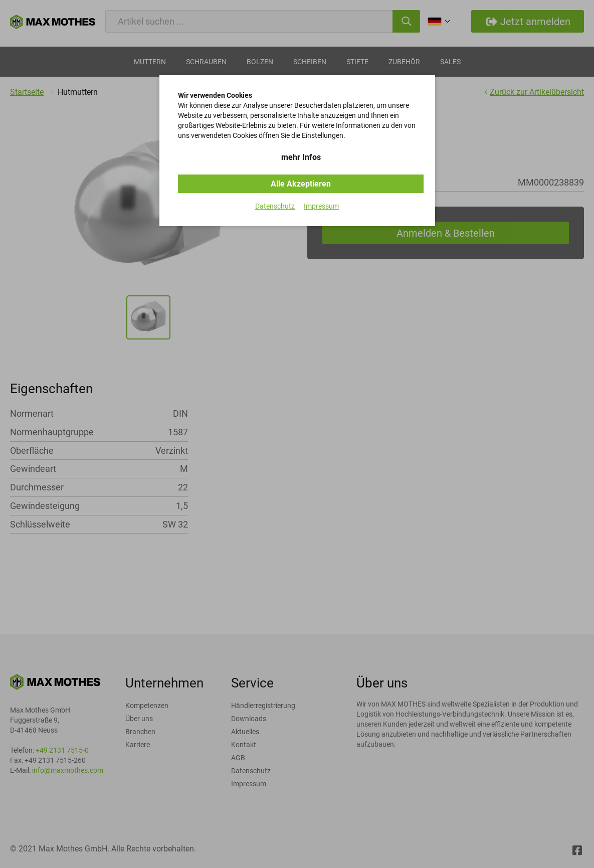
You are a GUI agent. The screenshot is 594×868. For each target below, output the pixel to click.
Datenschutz (275, 206)
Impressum (321, 206)
